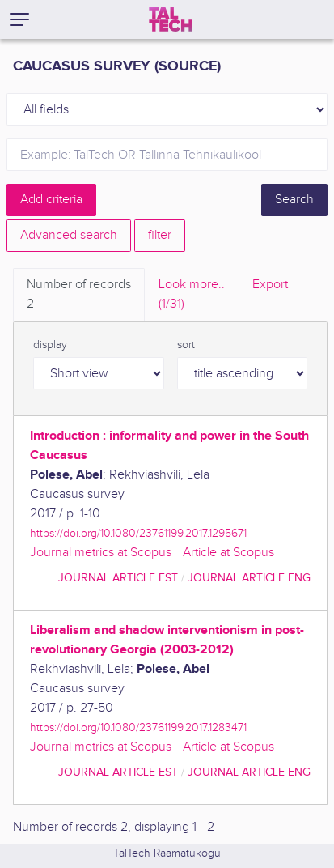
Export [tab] (270, 285)
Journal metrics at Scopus (101, 553)
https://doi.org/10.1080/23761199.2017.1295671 (138, 533)
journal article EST (118, 578)
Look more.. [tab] (192, 296)
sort (186, 345)
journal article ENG (249, 578)
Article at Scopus (228, 553)
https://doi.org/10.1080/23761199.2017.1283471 (138, 728)
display (50, 345)
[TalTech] (171, 19)
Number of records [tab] (79, 296)
